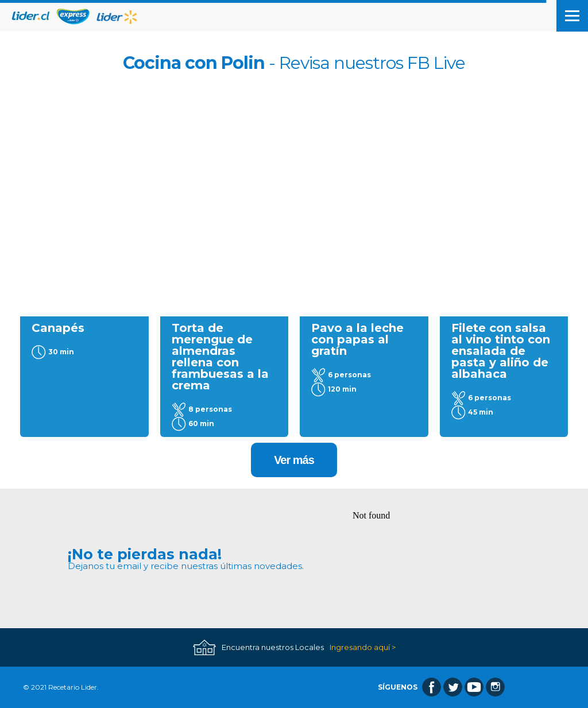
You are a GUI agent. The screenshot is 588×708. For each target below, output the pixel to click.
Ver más (294, 460)
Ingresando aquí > (363, 647)
